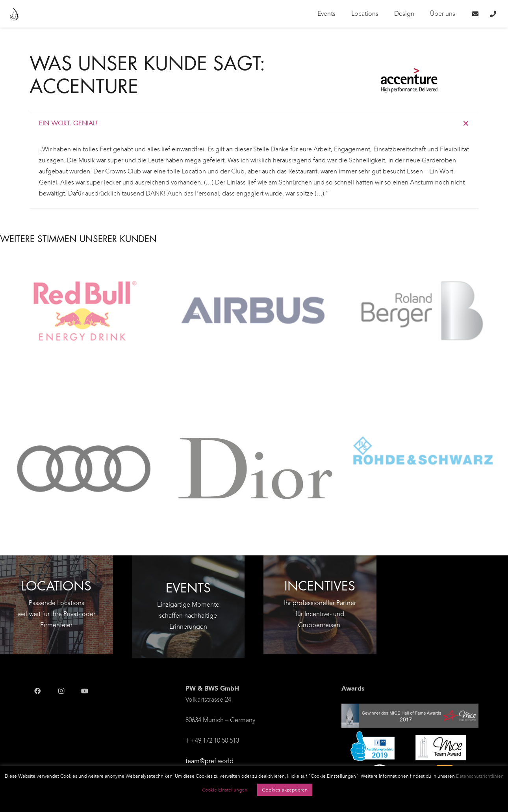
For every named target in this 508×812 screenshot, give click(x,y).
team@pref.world (210, 761)
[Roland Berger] (423, 315)
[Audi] (85, 471)
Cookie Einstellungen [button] (225, 790)
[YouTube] (85, 691)
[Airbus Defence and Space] (254, 315)
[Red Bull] (85, 315)
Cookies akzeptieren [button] (285, 790)
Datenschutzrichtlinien (480, 776)
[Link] (14, 14)
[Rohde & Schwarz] (423, 456)
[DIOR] (254, 471)
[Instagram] (61, 691)
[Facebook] (37, 691)
